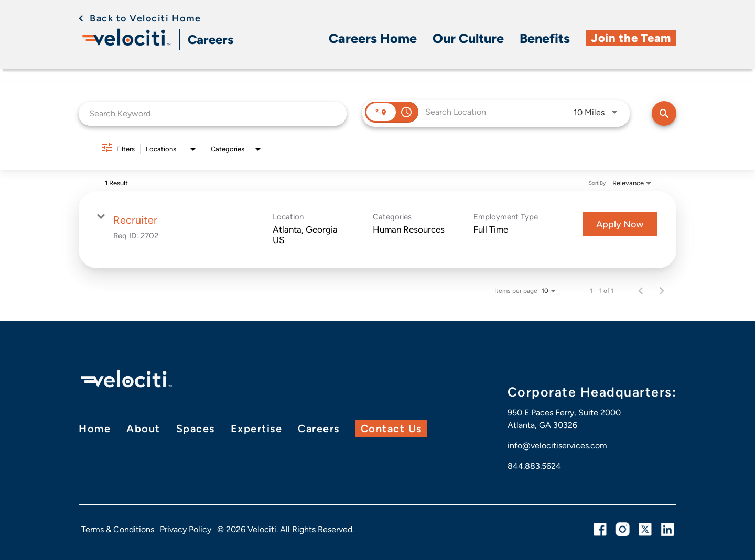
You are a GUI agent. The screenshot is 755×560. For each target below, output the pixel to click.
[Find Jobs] (664, 113)
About (143, 428)
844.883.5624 (534, 465)
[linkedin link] (668, 530)
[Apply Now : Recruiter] (620, 224)
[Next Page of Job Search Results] (662, 290)
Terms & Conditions (118, 529)
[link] (377, 229)
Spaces (196, 428)
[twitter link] (645, 530)
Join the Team (631, 37)
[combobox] (213, 112)
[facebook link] (600, 530)
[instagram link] (623, 530)
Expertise (257, 428)
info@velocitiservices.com (557, 445)
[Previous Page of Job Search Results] (641, 290)
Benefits (545, 38)
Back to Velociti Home (147, 18)
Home (95, 428)
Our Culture (468, 38)
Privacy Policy (186, 529)
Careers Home (373, 38)
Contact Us (391, 428)
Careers (212, 40)
